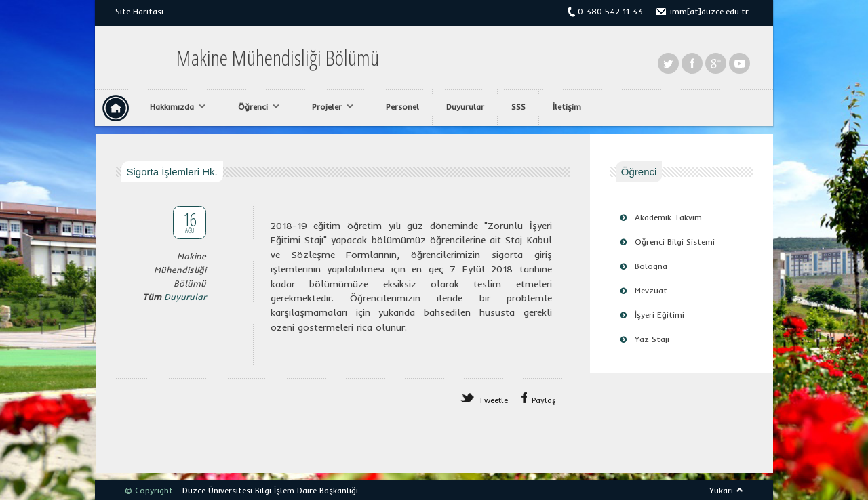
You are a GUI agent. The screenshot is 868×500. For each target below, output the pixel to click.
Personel (402, 107)
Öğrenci (255, 107)
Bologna (651, 266)
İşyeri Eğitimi (659, 315)
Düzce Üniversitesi (217, 490)
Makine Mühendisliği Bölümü (278, 58)
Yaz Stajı (652, 339)
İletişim (567, 107)
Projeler (329, 107)
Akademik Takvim (668, 217)
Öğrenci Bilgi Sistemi (675, 242)
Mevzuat (651, 290)
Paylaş (544, 400)
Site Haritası (139, 11)
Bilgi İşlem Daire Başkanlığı (307, 490)
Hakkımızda (174, 107)
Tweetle (493, 400)
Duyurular (465, 107)
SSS (518, 107)
